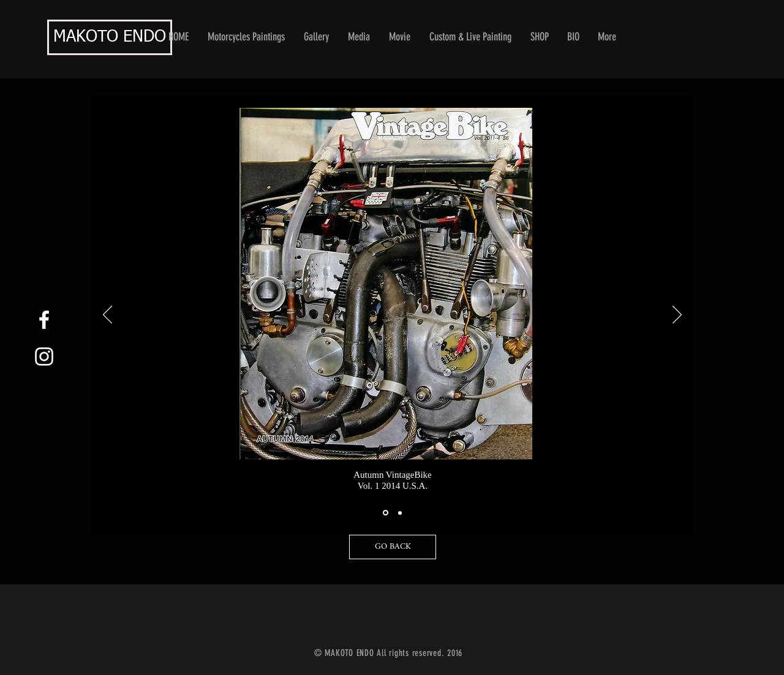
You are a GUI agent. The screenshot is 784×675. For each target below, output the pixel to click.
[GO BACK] (393, 547)
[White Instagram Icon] (44, 356)
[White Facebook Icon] (44, 320)
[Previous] (107, 315)
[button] (317, 37)
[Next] (677, 315)
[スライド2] (400, 513)
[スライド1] (386, 513)
